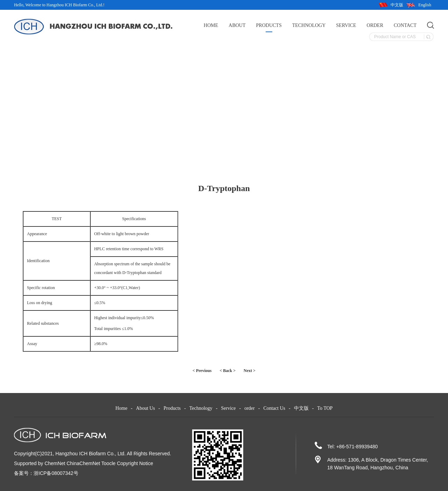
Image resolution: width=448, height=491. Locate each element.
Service (346, 25)
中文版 (397, 5)
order (375, 25)
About (237, 25)
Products (269, 25)
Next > (250, 371)
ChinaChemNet (83, 463)
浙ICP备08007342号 (56, 473)
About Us (146, 408)
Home (211, 25)
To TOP (325, 408)
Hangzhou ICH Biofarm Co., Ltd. (90, 454)
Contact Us (274, 408)
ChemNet (55, 463)
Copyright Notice (135, 463)
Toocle (108, 463)
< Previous (202, 371)
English (425, 5)
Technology (309, 25)
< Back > (227, 371)
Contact (405, 25)
